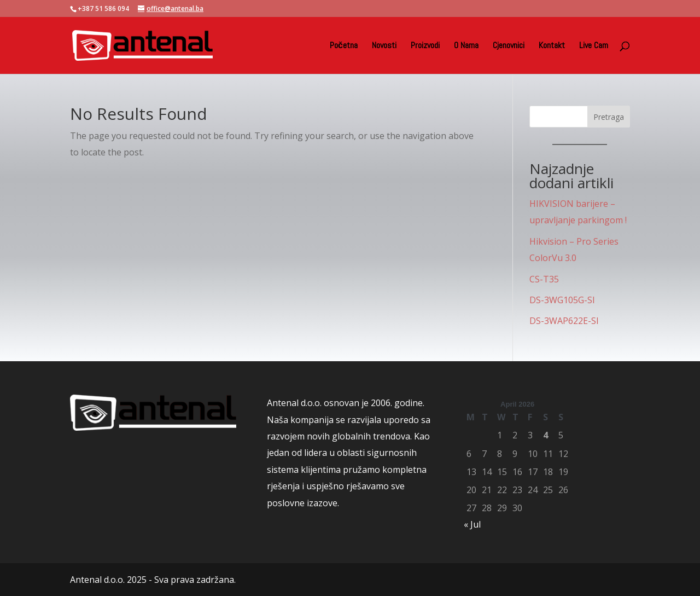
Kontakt (552, 46)
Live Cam (594, 46)
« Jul (472, 524)
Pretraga (609, 117)
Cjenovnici (509, 46)
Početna (344, 46)
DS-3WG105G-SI (562, 300)
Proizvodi (425, 46)
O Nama (466, 46)
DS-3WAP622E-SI (564, 321)
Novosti (384, 46)
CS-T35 (544, 279)
